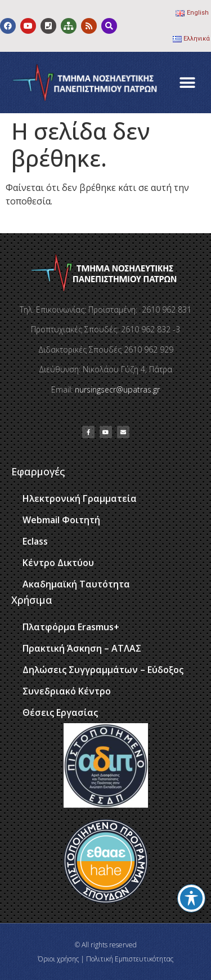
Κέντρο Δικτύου (58, 563)
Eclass (35, 541)
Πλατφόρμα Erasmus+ (71, 627)
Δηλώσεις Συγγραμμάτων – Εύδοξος (103, 670)
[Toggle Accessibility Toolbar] (191, 898)
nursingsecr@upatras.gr (117, 389)
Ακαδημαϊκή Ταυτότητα (76, 584)
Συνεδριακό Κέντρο (67, 691)
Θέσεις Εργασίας (60, 712)
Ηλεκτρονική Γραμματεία (80, 498)
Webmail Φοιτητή (61, 520)
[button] (187, 83)
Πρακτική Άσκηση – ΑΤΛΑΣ (82, 648)
